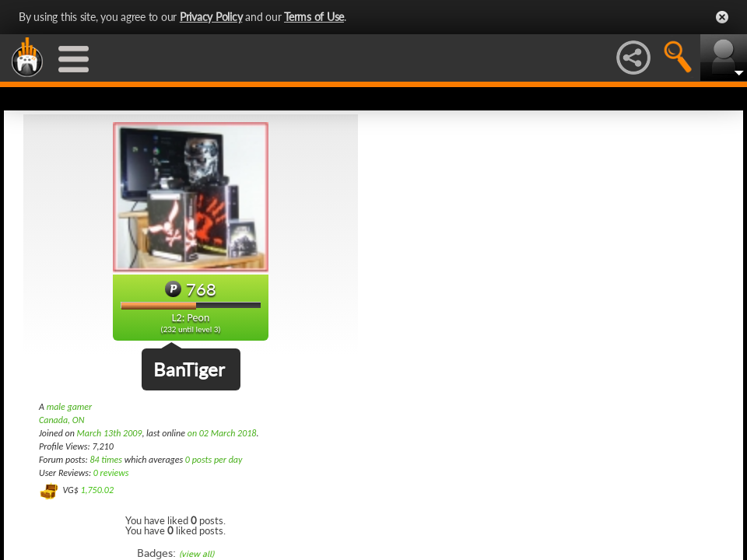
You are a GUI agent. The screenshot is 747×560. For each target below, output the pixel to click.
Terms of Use (314, 17)
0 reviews (111, 473)
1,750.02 (97, 490)
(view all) (196, 554)
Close (722, 17)
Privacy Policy (211, 17)
